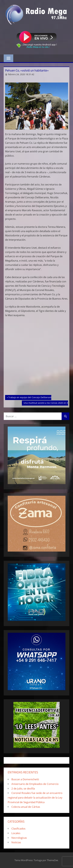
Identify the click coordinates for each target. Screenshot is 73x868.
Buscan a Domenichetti (25, 779)
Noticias (16, 842)
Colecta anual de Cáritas (26, 807)
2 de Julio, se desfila (23, 788)
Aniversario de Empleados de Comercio (35, 784)
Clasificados (18, 829)
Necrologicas (19, 838)
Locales (16, 833)
